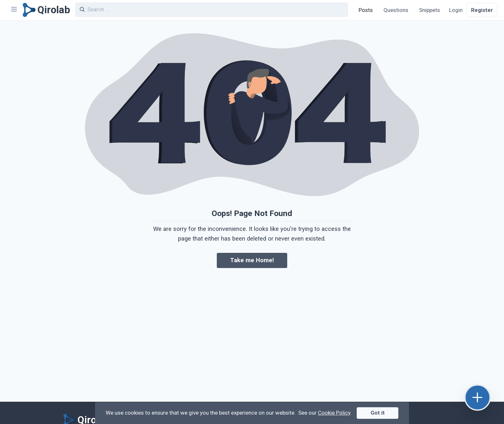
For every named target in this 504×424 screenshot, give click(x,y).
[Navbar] (14, 10)
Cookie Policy (334, 413)
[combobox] (212, 10)
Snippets (430, 10)
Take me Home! (252, 260)
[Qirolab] (45, 10)
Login (456, 10)
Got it (378, 413)
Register (482, 10)
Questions (396, 10)
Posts (366, 10)
